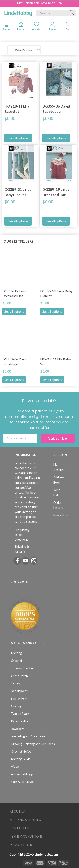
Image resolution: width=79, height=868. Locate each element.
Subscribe (58, 438)
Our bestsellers (18, 241)
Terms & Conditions (26, 836)
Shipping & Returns (22, 549)
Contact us (19, 828)
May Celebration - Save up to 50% (39, 3)
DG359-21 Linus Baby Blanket (18, 192)
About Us (17, 811)
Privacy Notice (22, 845)
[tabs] (68, 27)
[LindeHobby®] (18, 12)
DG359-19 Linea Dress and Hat (56, 192)
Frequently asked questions (22, 535)
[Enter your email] (20, 438)
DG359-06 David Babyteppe (56, 109)
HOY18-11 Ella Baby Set (17, 109)
